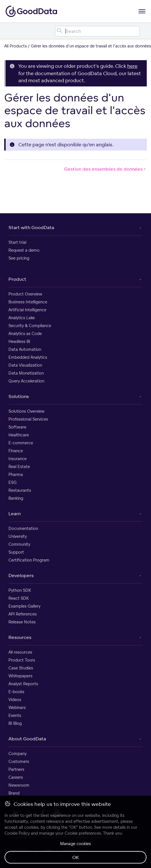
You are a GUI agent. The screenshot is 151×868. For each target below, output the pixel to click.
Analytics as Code (25, 333)
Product (17, 279)
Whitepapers (20, 676)
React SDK (19, 598)
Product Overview (25, 294)
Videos (15, 700)
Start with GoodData (31, 227)
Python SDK (20, 590)
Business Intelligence (28, 302)
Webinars (17, 707)
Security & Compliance (30, 326)
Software (17, 427)
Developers (21, 575)
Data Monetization (26, 373)
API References (23, 614)
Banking (16, 498)
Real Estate (19, 466)
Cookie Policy (17, 833)
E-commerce (21, 443)
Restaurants (20, 490)
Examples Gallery (24, 606)
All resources (20, 652)
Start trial (17, 242)
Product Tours (22, 660)
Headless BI (19, 341)
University (18, 536)
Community (19, 544)
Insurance (17, 459)
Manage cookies (75, 844)
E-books (16, 692)
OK (76, 857)
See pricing (19, 258)
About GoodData (27, 739)
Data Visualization (25, 365)
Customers (19, 761)
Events (15, 715)
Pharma (16, 474)
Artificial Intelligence (27, 310)
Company (17, 753)
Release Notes (22, 622)
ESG (13, 482)
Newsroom (19, 785)
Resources (20, 637)
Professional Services (28, 419)
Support (16, 552)
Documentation (23, 528)
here (132, 66)
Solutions (19, 396)
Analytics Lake (22, 318)
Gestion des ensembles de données (105, 169)
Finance (16, 451)
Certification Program (29, 560)
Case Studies (21, 668)
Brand (14, 793)
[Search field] (97, 31)
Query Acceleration (26, 381)
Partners (16, 769)
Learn (15, 514)
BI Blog (15, 723)
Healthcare (19, 435)
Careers (16, 777)
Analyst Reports (23, 684)
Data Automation (25, 349)
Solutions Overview (27, 411)
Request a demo (24, 250)
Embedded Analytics (28, 357)
